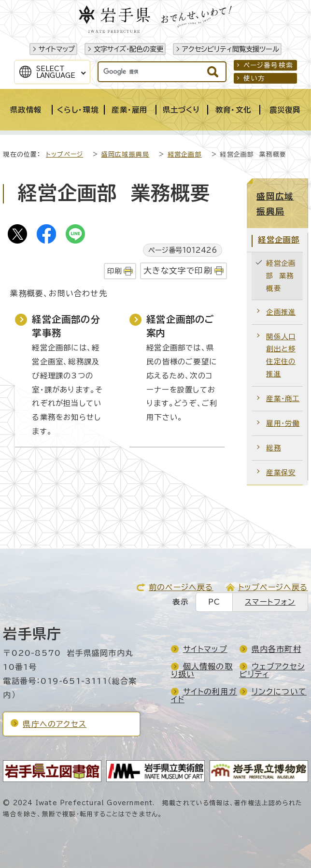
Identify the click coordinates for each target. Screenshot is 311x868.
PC (214, 602)
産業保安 (281, 472)
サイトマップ (57, 49)
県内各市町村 (276, 649)
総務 (273, 448)
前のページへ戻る (181, 587)
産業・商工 (283, 398)
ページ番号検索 (268, 65)
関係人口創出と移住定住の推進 (281, 355)
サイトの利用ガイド (204, 695)
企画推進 (281, 312)
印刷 (114, 271)
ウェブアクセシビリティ (272, 670)
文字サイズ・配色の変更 (128, 49)
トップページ (64, 154)
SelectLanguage (56, 72)
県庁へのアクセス (55, 724)
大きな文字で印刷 (178, 270)
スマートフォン (270, 602)
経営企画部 (185, 154)
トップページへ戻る (273, 587)
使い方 (254, 78)
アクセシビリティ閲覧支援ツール (231, 49)
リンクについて (279, 692)
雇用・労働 (283, 423)
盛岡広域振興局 (125, 154)
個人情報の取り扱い (202, 670)
